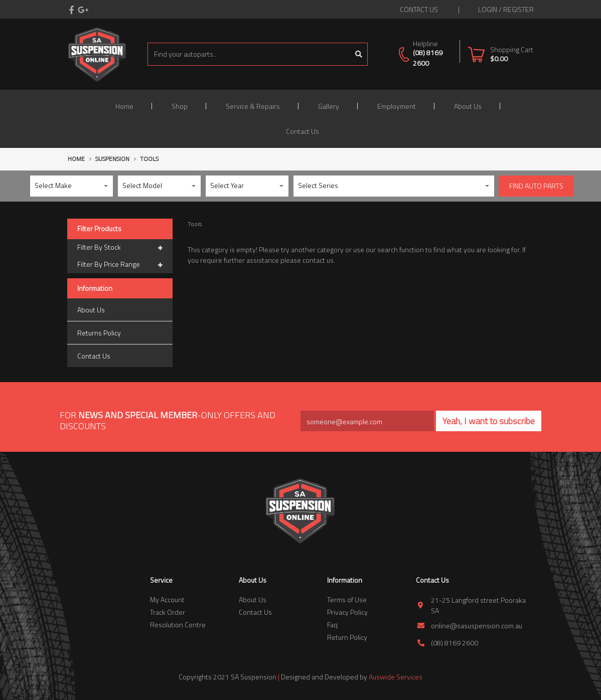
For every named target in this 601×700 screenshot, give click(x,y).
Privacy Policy (347, 612)
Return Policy (347, 637)
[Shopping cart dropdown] (500, 54)
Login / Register (506, 9)
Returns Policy (99, 333)
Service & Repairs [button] (253, 106)
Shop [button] (180, 106)
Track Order (168, 612)
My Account (167, 599)
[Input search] (249, 54)
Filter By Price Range (120, 265)
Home (124, 106)
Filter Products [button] (99, 229)
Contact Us (303, 131)
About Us (468, 106)
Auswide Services (396, 677)
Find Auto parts (536, 186)
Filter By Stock (120, 248)
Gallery (329, 106)
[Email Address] (367, 421)
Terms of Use (347, 599)
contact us (419, 9)
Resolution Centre (178, 625)
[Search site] (359, 54)
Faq (332, 625)
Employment (397, 106)
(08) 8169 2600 (428, 58)
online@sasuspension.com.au (477, 626)
